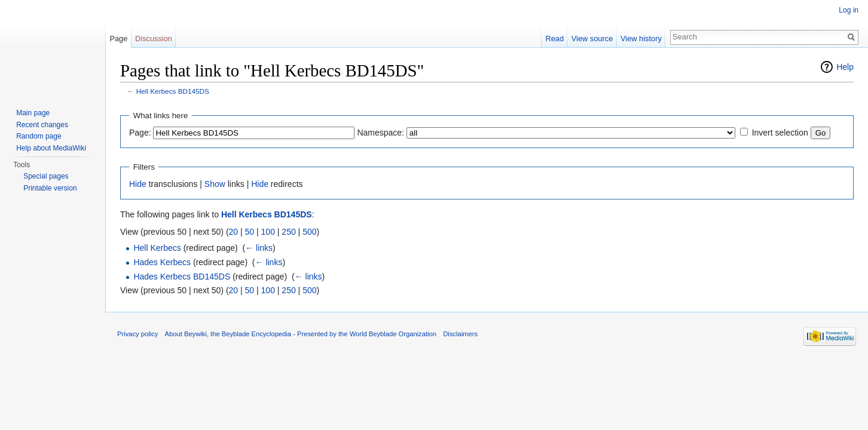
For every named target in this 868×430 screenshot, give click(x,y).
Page (118, 39)
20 (234, 232)
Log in (849, 10)
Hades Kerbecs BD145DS (182, 277)
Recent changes (42, 125)
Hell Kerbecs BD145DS (173, 91)
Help (845, 67)
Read (554, 39)
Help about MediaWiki (51, 148)
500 (309, 232)
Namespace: (380, 133)
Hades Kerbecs (162, 262)
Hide (138, 184)
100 (268, 232)
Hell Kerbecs (157, 248)
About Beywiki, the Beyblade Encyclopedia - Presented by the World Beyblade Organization (301, 334)
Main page (33, 113)
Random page (39, 136)
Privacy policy (137, 334)
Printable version (50, 188)
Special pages (46, 176)
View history (641, 39)
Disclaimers (460, 334)
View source (592, 39)
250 (288, 232)
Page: (140, 133)
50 (250, 232)
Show (215, 184)
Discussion (154, 39)
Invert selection (780, 133)
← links (259, 248)
